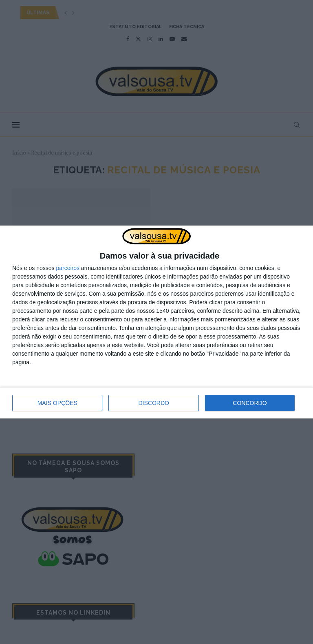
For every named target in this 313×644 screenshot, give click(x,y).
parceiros (68, 268)
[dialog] (156, 322)
